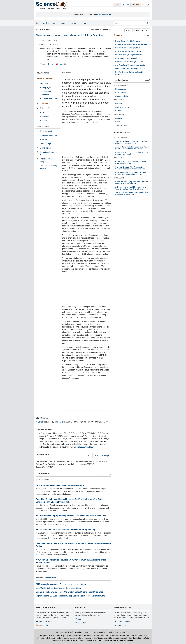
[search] (148, 23)
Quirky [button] (85, 23)
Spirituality (44, 121)
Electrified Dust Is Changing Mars (128, 48)
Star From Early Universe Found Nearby (130, 65)
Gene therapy (45, 144)
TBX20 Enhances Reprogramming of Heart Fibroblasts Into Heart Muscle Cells (71, 516)
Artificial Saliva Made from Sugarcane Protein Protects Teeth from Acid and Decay (132, 148)
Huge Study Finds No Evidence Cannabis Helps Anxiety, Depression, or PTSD (131, 173)
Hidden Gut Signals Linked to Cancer (129, 51)
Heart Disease (121, 93)
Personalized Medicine (49, 99)
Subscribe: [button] (136, 5)
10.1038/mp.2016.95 (87, 447)
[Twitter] (53, 64)
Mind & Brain (42, 103)
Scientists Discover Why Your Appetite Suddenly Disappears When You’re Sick (130, 168)
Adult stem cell (46, 131)
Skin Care (44, 83)
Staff (71, 632)
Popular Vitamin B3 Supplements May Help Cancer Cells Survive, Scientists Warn (70, 596)
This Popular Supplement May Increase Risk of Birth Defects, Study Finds (133, 193)
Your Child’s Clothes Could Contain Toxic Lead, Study (58, 588)
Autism (43, 112)
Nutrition (118, 122)
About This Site (62, 632)
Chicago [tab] (106, 456)
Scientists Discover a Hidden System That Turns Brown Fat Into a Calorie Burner (131, 188)
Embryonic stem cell (48, 135)
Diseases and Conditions (45, 93)
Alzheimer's (45, 108)
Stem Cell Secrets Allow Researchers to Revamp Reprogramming (65, 530)
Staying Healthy (121, 125)
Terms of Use (125, 632)
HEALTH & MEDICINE (121, 85)
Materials (40, 422)
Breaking (118, 35)
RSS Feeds (43, 625)
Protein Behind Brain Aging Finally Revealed (132, 44)
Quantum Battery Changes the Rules (129, 55)
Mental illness (45, 148)
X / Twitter (82, 623)
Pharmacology (121, 89)
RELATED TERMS (43, 126)
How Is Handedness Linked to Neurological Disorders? (61, 485)
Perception (44, 117)
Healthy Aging (46, 88)
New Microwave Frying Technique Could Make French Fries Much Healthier (132, 183)
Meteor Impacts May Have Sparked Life (130, 69)
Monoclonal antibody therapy (48, 167)
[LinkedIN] (61, 64)
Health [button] (46, 23)
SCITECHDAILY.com (53, 578)
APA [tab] (96, 456)
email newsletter (104, 14)
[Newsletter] (148, 5)
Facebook (82, 619)
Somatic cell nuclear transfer (48, 153)
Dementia (119, 111)
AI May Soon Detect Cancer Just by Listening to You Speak (61, 584)
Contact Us (122, 625)
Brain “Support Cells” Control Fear (128, 58)
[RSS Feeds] (143, 5)
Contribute (79, 632)
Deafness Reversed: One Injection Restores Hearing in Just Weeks (131, 153)
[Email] (65, 64)
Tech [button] (55, 23)
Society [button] (75, 23)
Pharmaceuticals (121, 96)
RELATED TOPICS (43, 73)
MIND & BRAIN (119, 100)
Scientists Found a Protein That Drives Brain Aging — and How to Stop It (132, 142)
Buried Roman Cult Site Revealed (128, 41)
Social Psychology (122, 107)
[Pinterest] (57, 64)
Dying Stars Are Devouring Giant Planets (130, 62)
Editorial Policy (112, 632)
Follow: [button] (117, 5)
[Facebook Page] (123, 5)
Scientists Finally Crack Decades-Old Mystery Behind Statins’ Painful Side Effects (70, 592)
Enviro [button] (64, 23)
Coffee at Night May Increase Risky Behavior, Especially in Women (132, 162)
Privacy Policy (99, 632)
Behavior (119, 104)
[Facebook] (49, 64)
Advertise (89, 632)
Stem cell (44, 140)
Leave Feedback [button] (124, 622)
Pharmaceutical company (46, 160)
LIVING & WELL (119, 114)
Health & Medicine (45, 79)
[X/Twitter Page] (128, 5)
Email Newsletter (45, 622)
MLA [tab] (89, 456)
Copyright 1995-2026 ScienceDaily (51, 636)
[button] (128, 30)
